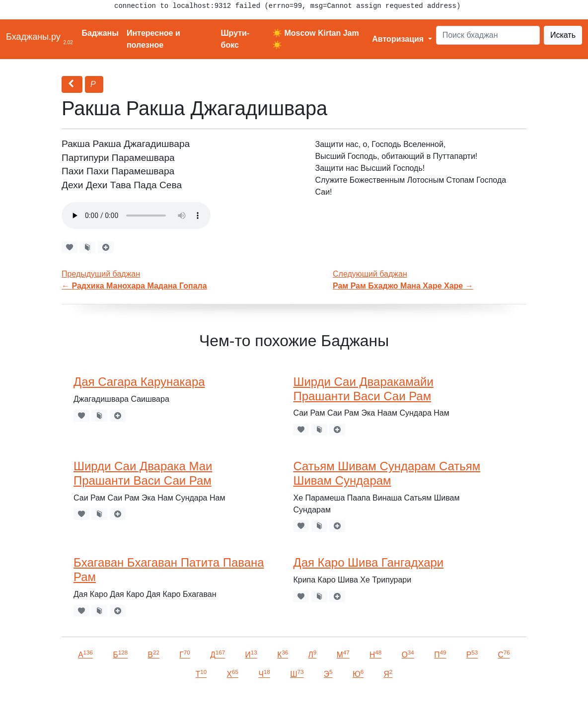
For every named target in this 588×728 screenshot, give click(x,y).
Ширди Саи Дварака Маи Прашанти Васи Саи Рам (143, 473)
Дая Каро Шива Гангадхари (368, 562)
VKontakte (122, 706)
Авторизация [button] (399, 39)
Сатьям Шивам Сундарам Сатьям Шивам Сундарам (387, 473)
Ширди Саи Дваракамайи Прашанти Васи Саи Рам (363, 389)
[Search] (488, 35)
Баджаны (100, 33)
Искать (563, 35)
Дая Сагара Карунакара (139, 382)
